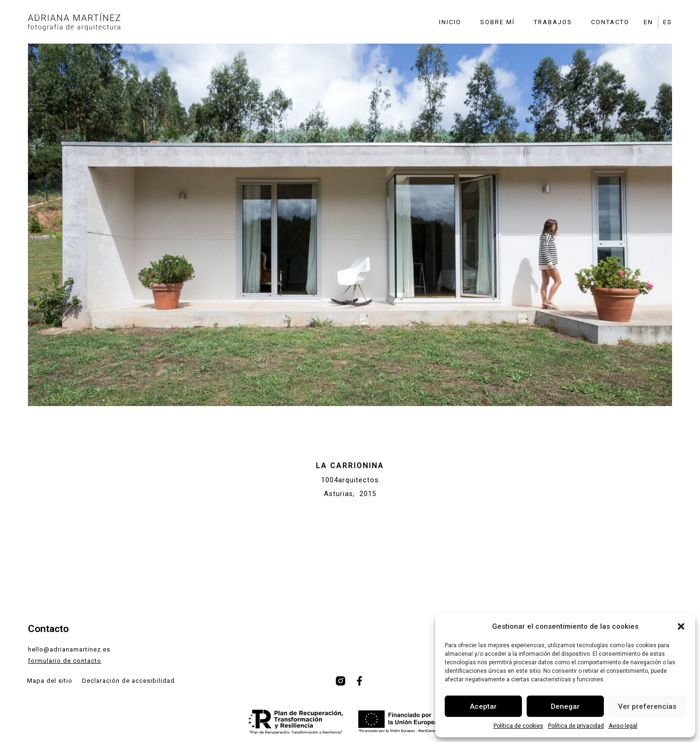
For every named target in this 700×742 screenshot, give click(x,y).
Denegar (565, 706)
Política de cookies (518, 726)
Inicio (450, 22)
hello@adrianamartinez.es (69, 649)
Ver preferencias (647, 706)
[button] (681, 626)
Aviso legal (623, 726)
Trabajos (553, 22)
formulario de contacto (65, 661)
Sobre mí (498, 22)
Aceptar (483, 706)
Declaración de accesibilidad (128, 681)
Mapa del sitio (50, 681)
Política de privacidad (576, 726)
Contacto (610, 22)
